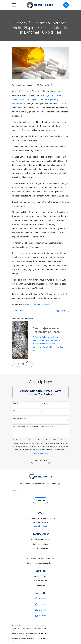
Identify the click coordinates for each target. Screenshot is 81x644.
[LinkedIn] (40, 610)
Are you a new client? (21, 419)
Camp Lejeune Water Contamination (40, 563)
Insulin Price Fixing (40, 549)
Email (44, 411)
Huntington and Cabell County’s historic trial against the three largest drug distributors (37, 99)
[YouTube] (40, 616)
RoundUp (40, 554)
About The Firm (40, 576)
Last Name (46, 403)
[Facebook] (40, 599)
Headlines (37, 304)
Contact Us (40, 586)
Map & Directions (40, 526)
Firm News (27, 304)
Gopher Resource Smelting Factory (40, 558)
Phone (16, 411)
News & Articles (40, 581)
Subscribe (40, 501)
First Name (17, 403)
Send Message (40, 461)
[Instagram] (40, 604)
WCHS (49, 85)
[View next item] (29, 364)
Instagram (46, 304)
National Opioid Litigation (40, 539)
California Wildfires (40, 544)
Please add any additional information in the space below (33, 426)
